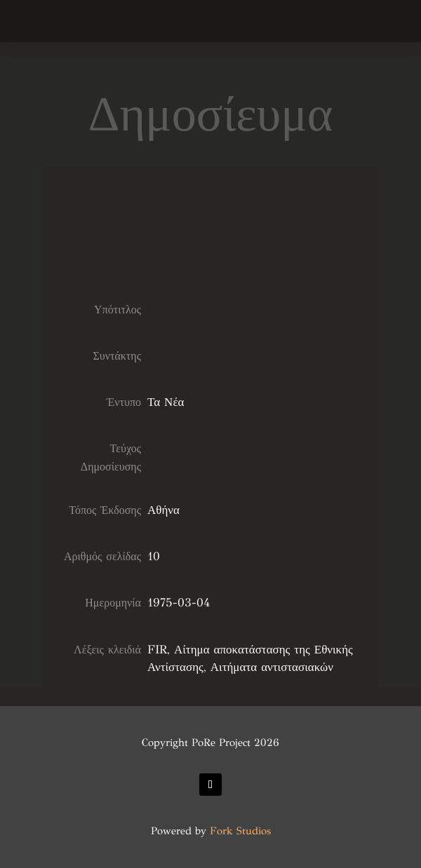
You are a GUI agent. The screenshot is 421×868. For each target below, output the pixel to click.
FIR (157, 650)
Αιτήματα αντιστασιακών (272, 667)
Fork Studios (240, 831)
